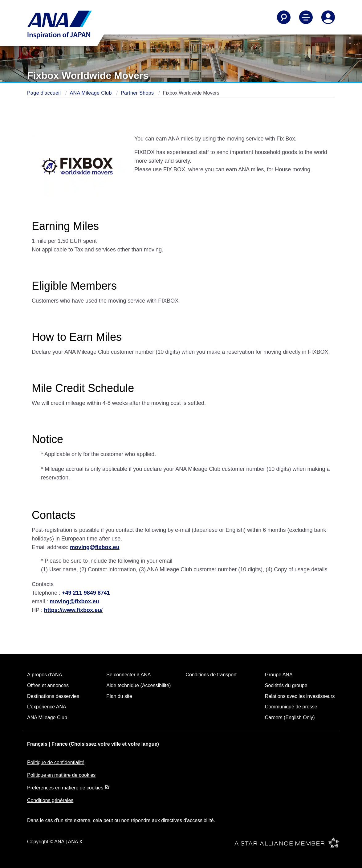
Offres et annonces (48, 685)
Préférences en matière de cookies (68, 788)
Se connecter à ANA (128, 675)
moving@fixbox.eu (95, 547)
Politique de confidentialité (56, 762)
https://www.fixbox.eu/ (73, 610)
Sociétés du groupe (286, 685)
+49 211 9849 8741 (86, 593)
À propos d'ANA (45, 675)
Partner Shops (138, 93)
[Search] (284, 17)
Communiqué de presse (291, 707)
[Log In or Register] (328, 17)
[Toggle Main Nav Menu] (306, 17)
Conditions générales (50, 800)
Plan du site (119, 696)
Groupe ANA (279, 675)
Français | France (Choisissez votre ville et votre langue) (93, 744)
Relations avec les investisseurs (300, 696)
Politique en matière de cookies (61, 775)
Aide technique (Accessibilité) (138, 685)
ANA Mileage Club (91, 93)
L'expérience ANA (47, 707)
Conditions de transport (211, 675)
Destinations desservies (53, 696)
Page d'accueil (45, 93)
